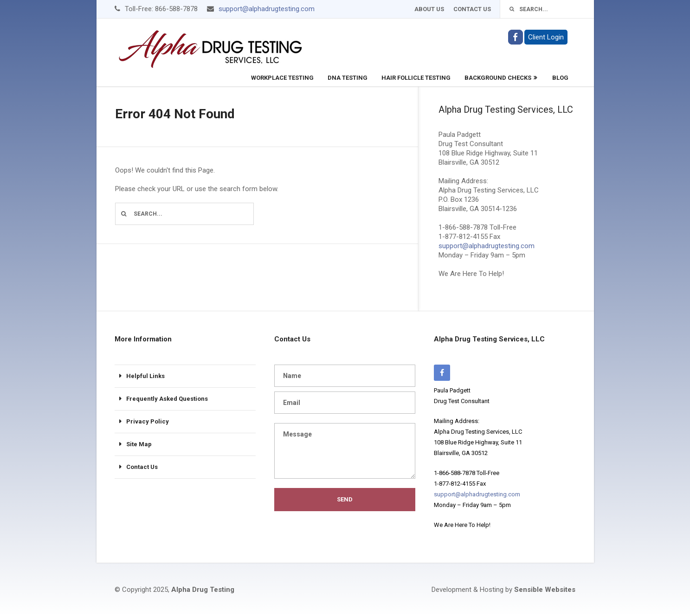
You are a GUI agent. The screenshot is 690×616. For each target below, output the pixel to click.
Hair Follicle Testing (416, 78)
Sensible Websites (545, 590)
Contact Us (472, 9)
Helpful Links (145, 376)
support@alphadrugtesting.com (267, 9)
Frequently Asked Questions (167, 399)
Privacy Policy (148, 421)
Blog (560, 78)
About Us (429, 9)
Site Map (139, 444)
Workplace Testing (282, 78)
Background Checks (498, 78)
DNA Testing (348, 78)
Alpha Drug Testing (203, 590)
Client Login (546, 37)
